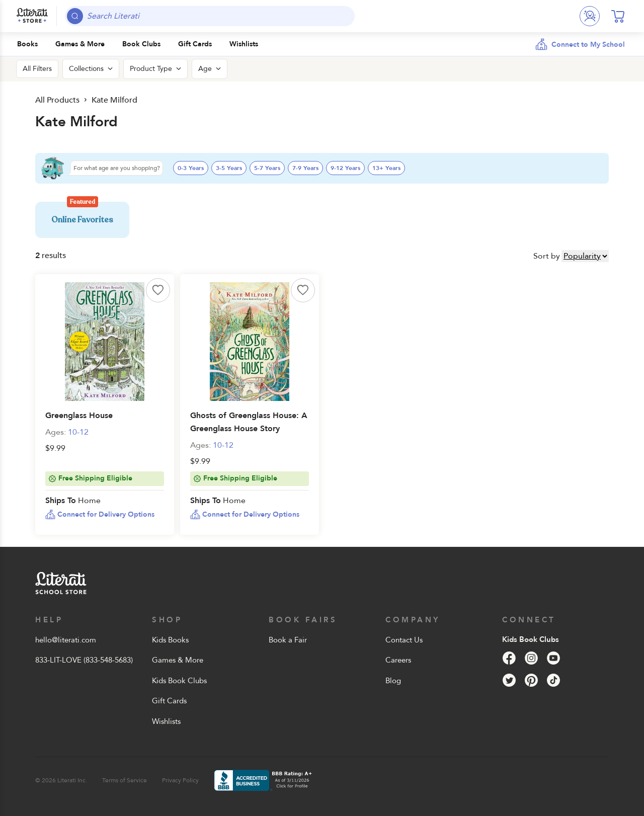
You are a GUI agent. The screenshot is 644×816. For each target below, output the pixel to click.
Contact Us (404, 640)
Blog (393, 681)
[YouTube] (553, 658)
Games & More (178, 660)
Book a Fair (288, 640)
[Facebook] (509, 658)
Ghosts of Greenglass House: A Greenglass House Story (249, 422)
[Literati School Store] (32, 16)
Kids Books (170, 640)
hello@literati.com (66, 640)
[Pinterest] (531, 680)
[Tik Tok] (553, 680)
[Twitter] (509, 680)
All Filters (37, 69)
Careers (398, 660)
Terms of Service (125, 780)
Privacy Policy (180, 780)
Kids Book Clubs (179, 681)
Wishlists (166, 721)
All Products (57, 100)
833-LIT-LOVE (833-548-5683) (84, 660)
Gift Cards (169, 701)
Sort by (547, 256)
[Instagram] (531, 658)
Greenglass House (79, 416)
